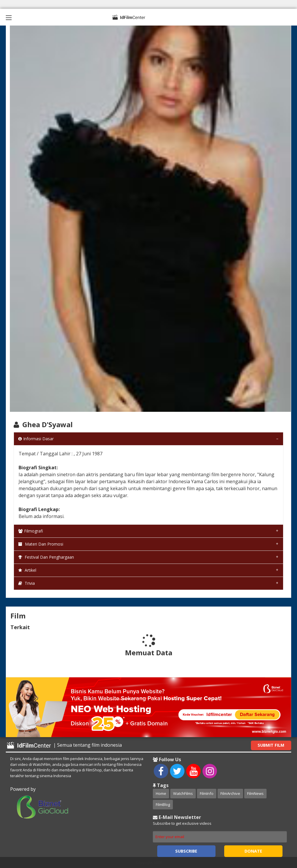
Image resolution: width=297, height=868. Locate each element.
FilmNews (255, 793)
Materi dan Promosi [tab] (41, 544)
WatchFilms (183, 793)
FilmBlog (163, 804)
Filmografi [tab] (31, 531)
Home (161, 793)
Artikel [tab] (27, 570)
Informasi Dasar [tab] (36, 439)
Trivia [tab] (27, 583)
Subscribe (186, 851)
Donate (253, 851)
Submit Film (271, 745)
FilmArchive (230, 793)
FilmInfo (207, 793)
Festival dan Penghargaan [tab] (46, 557)
